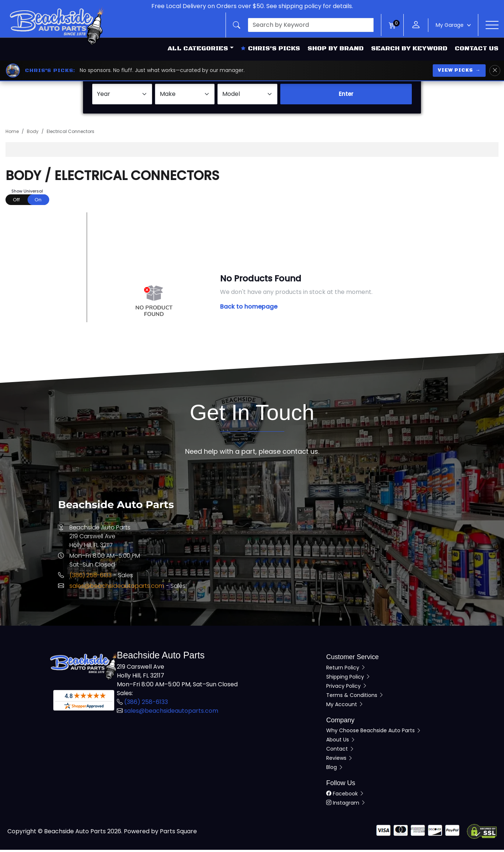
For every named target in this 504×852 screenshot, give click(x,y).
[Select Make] (185, 97)
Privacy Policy (347, 688)
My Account (345, 707)
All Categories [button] (198, 48)
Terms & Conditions (355, 697)
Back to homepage (249, 309)
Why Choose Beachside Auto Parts (374, 733)
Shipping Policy (348, 679)
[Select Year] (122, 97)
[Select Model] (247, 97)
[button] (303, 25)
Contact (340, 751)
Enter (346, 96)
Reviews (340, 761)
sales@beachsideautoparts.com (117, 588)
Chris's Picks (271, 48)
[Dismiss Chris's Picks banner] (495, 71)
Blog (335, 770)
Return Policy (346, 670)
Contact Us (477, 48)
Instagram (346, 805)
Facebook (345, 796)
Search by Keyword (409, 48)
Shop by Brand (336, 48)
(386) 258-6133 (91, 578)
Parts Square (178, 833)
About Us (341, 742)
